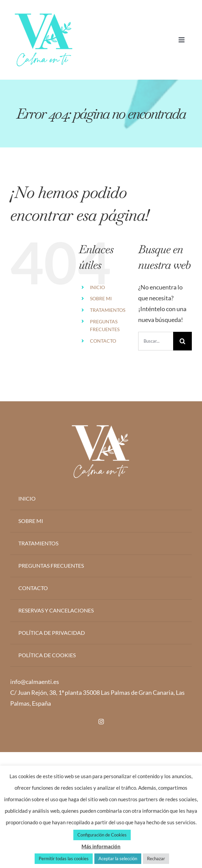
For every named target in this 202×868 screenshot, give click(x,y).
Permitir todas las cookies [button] (64, 859)
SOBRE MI (101, 298)
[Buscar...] (156, 341)
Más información (101, 846)
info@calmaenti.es (35, 682)
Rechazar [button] (156, 859)
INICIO (97, 287)
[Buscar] (182, 341)
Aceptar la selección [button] (118, 859)
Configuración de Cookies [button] (102, 835)
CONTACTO (103, 341)
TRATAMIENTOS (108, 310)
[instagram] (101, 722)
